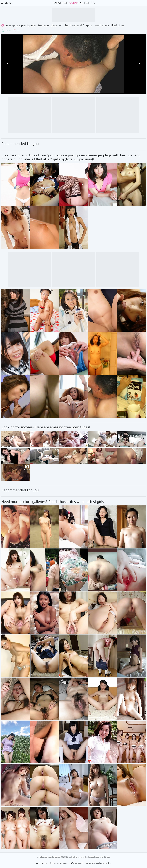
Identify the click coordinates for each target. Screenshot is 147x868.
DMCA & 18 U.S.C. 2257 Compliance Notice (91, 863)
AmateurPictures (74, 3)
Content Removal (59, 863)
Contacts (41, 863)
